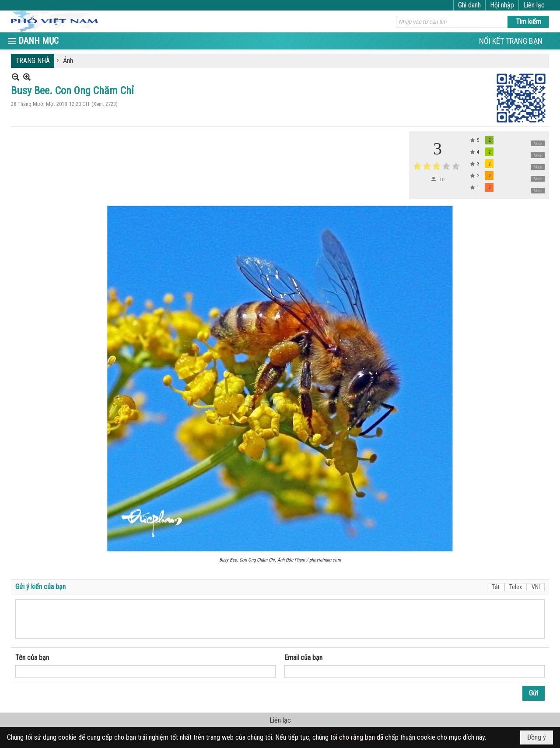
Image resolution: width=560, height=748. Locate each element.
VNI (536, 587)
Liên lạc (534, 5)
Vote (538, 143)
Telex (516, 587)
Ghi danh (469, 5)
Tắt (496, 587)
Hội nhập (502, 5)
